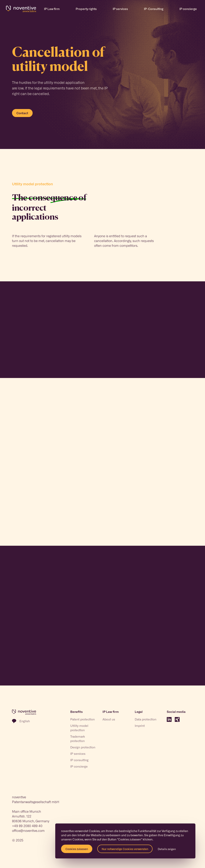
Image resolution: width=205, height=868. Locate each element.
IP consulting (79, 760)
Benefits (76, 712)
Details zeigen (167, 849)
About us (109, 719)
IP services (78, 754)
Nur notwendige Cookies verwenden (125, 849)
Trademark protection (78, 739)
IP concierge (79, 766)
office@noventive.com (28, 830)
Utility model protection (79, 728)
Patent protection (82, 719)
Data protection (146, 719)
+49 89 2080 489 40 (27, 826)
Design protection (83, 747)
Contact (22, 113)
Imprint (140, 726)
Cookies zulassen (77, 849)
